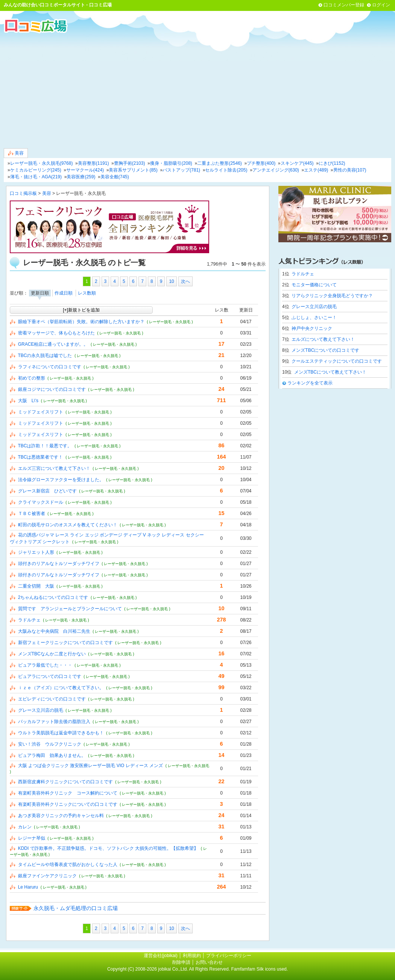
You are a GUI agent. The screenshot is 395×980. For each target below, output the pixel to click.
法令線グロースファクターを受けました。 (61, 480)
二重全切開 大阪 (36, 586)
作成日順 (64, 293)
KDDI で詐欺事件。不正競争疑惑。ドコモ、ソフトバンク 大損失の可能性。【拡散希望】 (108, 848)
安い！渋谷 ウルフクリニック (50, 744)
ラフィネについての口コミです (50, 367)
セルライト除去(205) (226, 170)
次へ (185, 281)
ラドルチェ (29, 620)
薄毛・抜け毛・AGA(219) (36, 177)
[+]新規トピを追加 (81, 310)
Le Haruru (28, 887)
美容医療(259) (81, 177)
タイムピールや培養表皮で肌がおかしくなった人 (68, 865)
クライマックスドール (41, 502)
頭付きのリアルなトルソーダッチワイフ (59, 564)
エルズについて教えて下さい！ (323, 339)
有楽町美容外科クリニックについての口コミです (68, 804)
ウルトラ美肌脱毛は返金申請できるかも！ (61, 733)
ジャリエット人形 (36, 552)
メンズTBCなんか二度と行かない (52, 654)
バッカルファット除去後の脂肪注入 (54, 722)
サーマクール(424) (85, 170)
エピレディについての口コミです (52, 699)
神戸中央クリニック (312, 328)
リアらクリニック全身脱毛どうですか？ (332, 296)
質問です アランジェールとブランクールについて (70, 609)
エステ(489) (316, 170)
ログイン (381, 5)
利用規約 (192, 956)
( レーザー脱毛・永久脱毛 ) (170, 322)
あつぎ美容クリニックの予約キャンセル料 (61, 816)
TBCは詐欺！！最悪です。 (45, 446)
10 (171, 281)
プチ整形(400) (261, 163)
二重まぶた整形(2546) (220, 163)
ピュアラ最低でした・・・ (45, 665)
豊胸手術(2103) (130, 163)
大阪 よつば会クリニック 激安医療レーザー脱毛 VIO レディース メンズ (90, 766)
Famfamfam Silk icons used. (259, 969)
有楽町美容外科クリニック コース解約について (68, 793)
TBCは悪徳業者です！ (40, 457)
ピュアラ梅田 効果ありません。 (52, 755)
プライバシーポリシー (229, 956)
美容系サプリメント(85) (133, 170)
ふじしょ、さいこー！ (314, 318)
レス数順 (87, 293)
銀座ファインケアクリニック (47, 876)
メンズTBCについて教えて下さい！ (330, 372)
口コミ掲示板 (23, 193)
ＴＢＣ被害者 (32, 514)
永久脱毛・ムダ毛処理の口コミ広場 (76, 908)
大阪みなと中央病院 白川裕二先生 (54, 631)
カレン (25, 827)
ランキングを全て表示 (310, 383)
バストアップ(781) (181, 170)
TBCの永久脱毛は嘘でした (45, 356)
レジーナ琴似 (32, 838)
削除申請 (181, 962)
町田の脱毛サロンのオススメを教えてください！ (68, 525)
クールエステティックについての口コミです (337, 361)
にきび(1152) (332, 163)
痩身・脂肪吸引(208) (171, 163)
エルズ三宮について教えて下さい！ (54, 468)
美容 (16, 153)
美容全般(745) (115, 177)
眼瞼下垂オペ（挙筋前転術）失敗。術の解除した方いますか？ (81, 322)
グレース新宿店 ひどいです (47, 491)
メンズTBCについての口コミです (325, 350)
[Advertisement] (197, 90)
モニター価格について (314, 285)
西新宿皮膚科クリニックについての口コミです (65, 782)
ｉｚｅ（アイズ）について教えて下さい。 (61, 688)
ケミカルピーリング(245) (36, 170)
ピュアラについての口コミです (50, 676)
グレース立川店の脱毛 (41, 710)
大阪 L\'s (28, 401)
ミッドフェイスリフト (41, 412)
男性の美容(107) (350, 170)
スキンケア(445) (297, 163)
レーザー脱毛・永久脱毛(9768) (42, 163)
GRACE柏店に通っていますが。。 (53, 344)
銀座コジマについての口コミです (52, 389)
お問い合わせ (209, 962)
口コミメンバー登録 (344, 5)
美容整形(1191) (93, 163)
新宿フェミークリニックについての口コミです (65, 643)
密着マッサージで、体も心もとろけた (56, 333)
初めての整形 (32, 378)
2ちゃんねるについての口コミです (53, 597)
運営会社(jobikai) (161, 956)
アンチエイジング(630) (276, 170)
